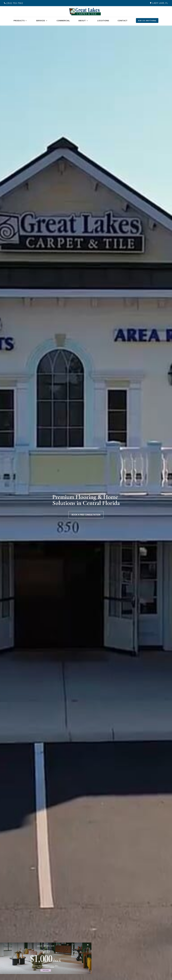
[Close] (88, 945)
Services (41, 20)
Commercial (63, 20)
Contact (123, 20)
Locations (103, 20)
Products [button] (19, 20)
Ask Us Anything (147, 20)
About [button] (82, 20)
